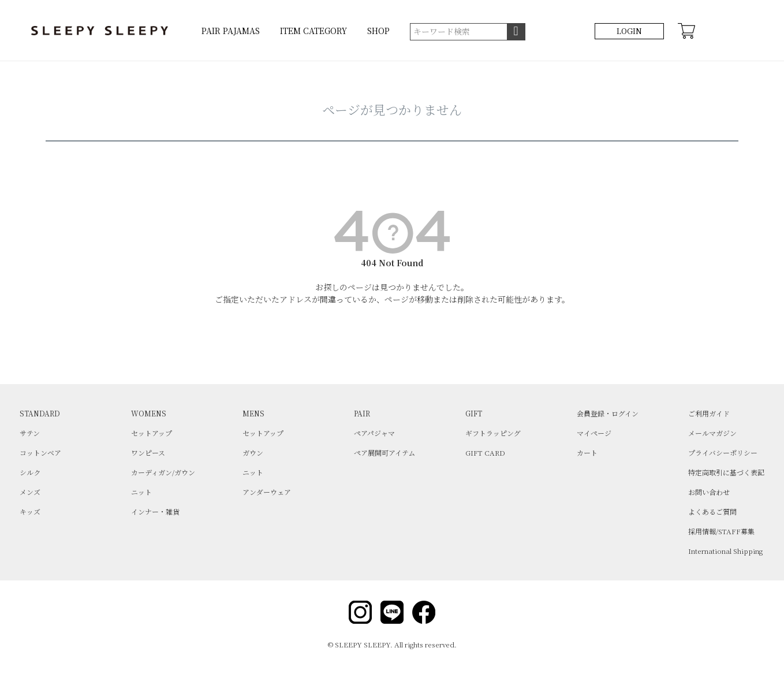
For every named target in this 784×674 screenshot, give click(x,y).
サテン (30, 433)
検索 (516, 32)
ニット (141, 492)
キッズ (30, 511)
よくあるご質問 (712, 511)
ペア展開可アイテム (384, 453)
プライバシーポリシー (723, 453)
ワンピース (148, 453)
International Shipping (725, 551)
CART (686, 31)
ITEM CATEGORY (313, 31)
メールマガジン (712, 433)
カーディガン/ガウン (163, 472)
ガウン (253, 453)
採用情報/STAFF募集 (721, 531)
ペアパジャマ (374, 433)
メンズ (30, 492)
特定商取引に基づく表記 (726, 472)
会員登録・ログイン (608, 413)
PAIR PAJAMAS (231, 31)
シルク (30, 472)
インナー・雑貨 (155, 511)
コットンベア (40, 453)
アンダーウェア (267, 492)
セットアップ (152, 433)
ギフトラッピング (493, 433)
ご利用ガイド (709, 413)
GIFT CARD (485, 453)
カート (587, 453)
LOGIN (629, 31)
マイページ (594, 433)
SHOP (378, 31)
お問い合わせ (709, 492)
